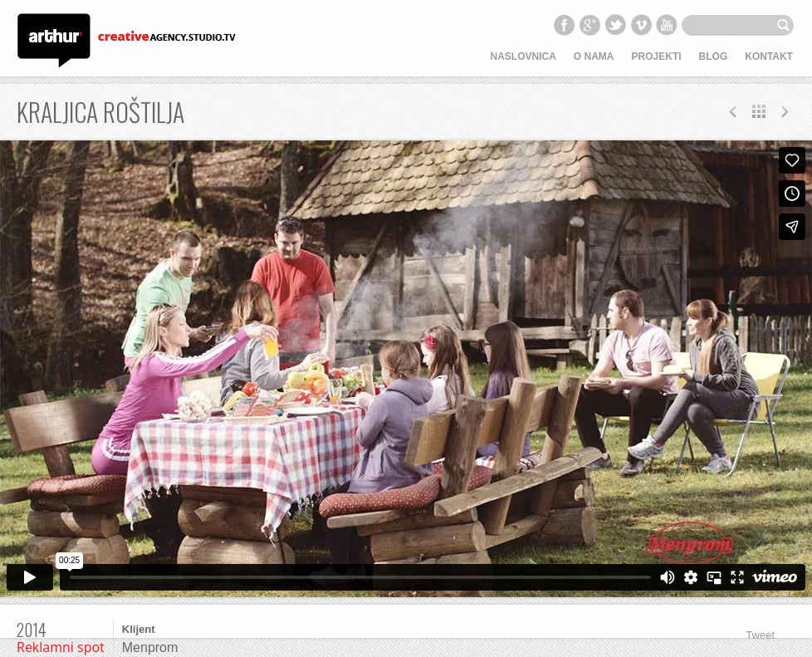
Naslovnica (523, 56)
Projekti (657, 56)
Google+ (589, 25)
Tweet (760, 635)
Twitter (615, 25)
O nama (594, 56)
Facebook (564, 25)
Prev (785, 111)
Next (733, 111)
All (759, 111)
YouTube (667, 25)
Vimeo (641, 25)
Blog (714, 56)
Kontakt (769, 56)
